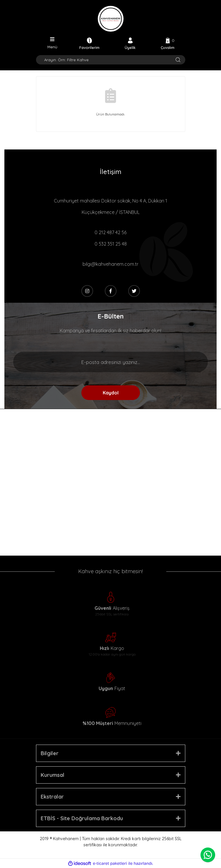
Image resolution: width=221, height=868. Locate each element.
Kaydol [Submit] (111, 393)
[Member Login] (130, 43)
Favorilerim (89, 47)
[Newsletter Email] (110, 362)
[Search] (111, 60)
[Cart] (168, 43)
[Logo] (111, 19)
